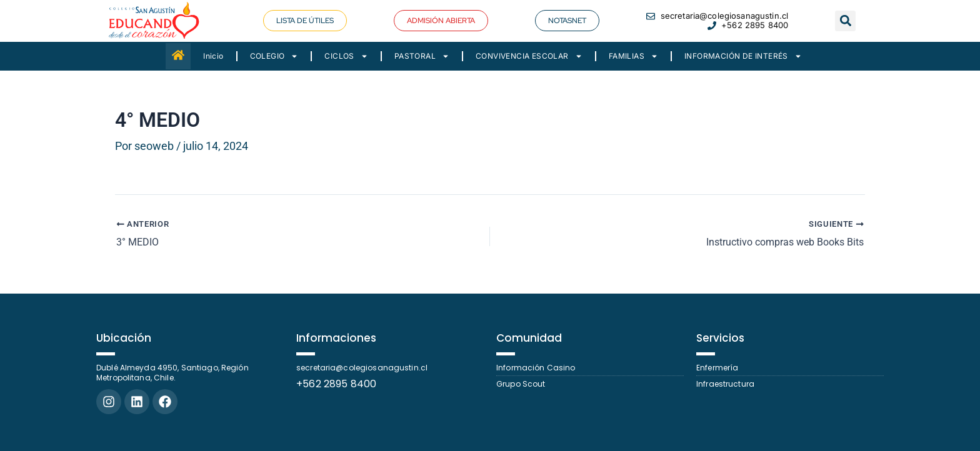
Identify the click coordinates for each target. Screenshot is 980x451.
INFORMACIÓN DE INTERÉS (743, 56)
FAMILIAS (633, 56)
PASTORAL (422, 56)
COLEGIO (274, 56)
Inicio (213, 56)
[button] (845, 21)
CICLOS (346, 56)
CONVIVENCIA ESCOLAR (529, 56)
